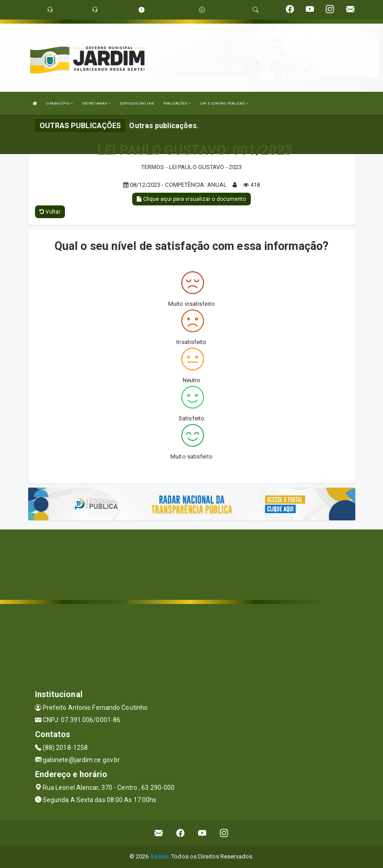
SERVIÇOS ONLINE (137, 103)
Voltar (50, 212)
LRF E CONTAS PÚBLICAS (224, 103)
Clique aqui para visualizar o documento (191, 199)
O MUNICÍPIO (60, 103)
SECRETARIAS (96, 103)
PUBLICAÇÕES (177, 103)
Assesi (159, 856)
